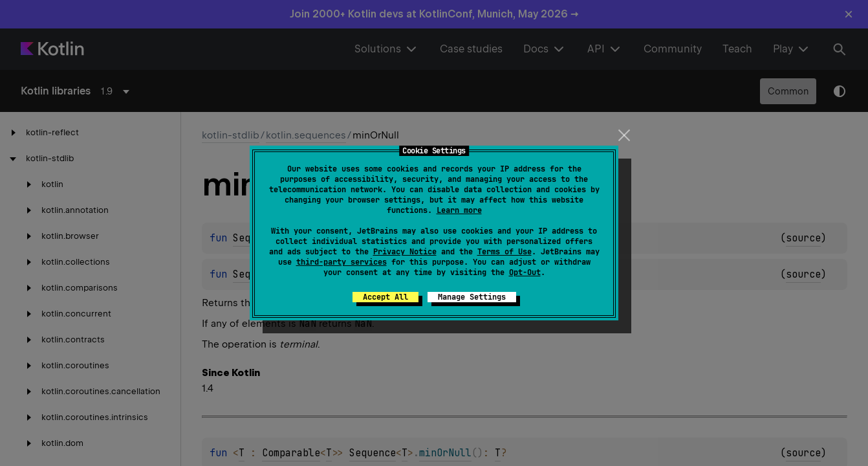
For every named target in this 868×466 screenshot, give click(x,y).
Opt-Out (525, 272)
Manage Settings (472, 297)
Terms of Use (505, 252)
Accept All (385, 297)
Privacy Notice (405, 252)
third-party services (342, 262)
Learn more (459, 210)
